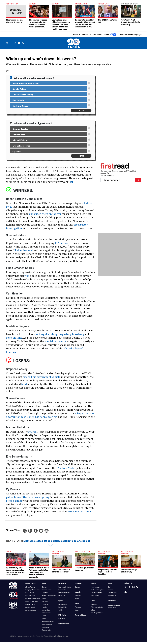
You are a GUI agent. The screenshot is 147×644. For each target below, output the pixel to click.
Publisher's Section (48, 624)
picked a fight (14, 503)
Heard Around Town (32, 604)
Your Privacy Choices (104, 37)
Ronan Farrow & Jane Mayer (26, 85)
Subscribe (78, 598)
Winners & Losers (64, 595)
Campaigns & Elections (33, 601)
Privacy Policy (112, 595)
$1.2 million (62, 245)
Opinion (61, 603)
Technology (46, 629)
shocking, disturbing (45, 336)
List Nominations (64, 626)
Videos (77, 612)
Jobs (93, 603)
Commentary (63, 606)
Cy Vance (17, 153)
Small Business (47, 627)
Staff (110, 589)
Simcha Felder (19, 91)
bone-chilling (14, 340)
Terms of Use (112, 598)
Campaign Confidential (33, 592)
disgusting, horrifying (71, 336)
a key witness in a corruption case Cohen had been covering (50, 417)
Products (94, 606)
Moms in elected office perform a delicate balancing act (57, 543)
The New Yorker (66, 470)
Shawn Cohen (19, 137)
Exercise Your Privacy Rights (131, 37)
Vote (81, 113)
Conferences (95, 589)
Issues (77, 601)
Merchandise (112, 603)
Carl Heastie (18, 102)
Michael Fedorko (20, 142)
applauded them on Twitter (45, 216)
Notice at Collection (81, 37)
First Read (78, 586)
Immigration (46, 612)
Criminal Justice (47, 592)
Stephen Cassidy (20, 131)
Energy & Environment (49, 598)
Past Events (95, 598)
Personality (62, 586)
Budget (44, 589)
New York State (30, 598)
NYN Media (62, 617)
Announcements (31, 612)
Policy (44, 586)
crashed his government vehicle (42, 379)
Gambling (45, 604)
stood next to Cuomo (80, 514)
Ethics (44, 601)
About (93, 612)
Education (45, 595)
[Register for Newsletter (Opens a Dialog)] (138, 182)
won (27, 278)
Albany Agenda (30, 589)
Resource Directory (81, 617)
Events (94, 586)
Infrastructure (46, 615)
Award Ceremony (97, 595)
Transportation (47, 632)
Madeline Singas (20, 108)
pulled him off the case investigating (28, 499)
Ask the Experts (30, 609)
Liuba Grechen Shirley (23, 97)
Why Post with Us (97, 609)
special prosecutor (55, 343)
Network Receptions (98, 592)
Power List (62, 598)
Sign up (77, 589)
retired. (33, 434)
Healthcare (45, 606)
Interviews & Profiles (65, 589)
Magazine (78, 594)
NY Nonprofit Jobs (97, 615)
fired (24, 386)
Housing (45, 609)
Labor (44, 618)
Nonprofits (62, 621)
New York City (30, 595)
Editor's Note (62, 609)
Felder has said (24, 252)
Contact (110, 592)
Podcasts (78, 609)
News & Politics (30, 586)
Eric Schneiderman (21, 148)
